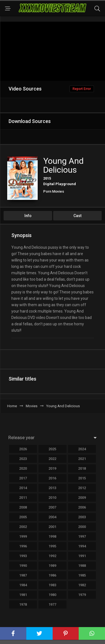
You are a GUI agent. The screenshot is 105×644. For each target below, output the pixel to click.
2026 (23, 449)
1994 (82, 546)
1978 (23, 604)
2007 (52, 507)
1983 (52, 585)
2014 (23, 488)
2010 (52, 498)
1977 (52, 604)
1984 (23, 585)
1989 (52, 566)
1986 (52, 575)
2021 (82, 459)
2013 (52, 488)
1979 (82, 595)
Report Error (82, 89)
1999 (23, 536)
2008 (23, 507)
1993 (23, 556)
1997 (82, 536)
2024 (82, 449)
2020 (23, 468)
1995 (52, 546)
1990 (23, 566)
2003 (82, 517)
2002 (23, 527)
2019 (52, 468)
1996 (23, 546)
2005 (23, 517)
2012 (82, 488)
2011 (23, 498)
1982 (82, 585)
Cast (77, 216)
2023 (23, 459)
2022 (52, 459)
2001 (52, 527)
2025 (52, 449)
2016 (52, 478)
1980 (52, 595)
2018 (82, 468)
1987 (23, 575)
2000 (82, 527)
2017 (23, 478)
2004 (52, 517)
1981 (23, 595)
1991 (82, 556)
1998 (52, 536)
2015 (47, 178)
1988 (82, 566)
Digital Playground (60, 184)
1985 (82, 575)
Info (28, 216)
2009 (82, 498)
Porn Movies (54, 191)
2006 (82, 507)
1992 (52, 556)
